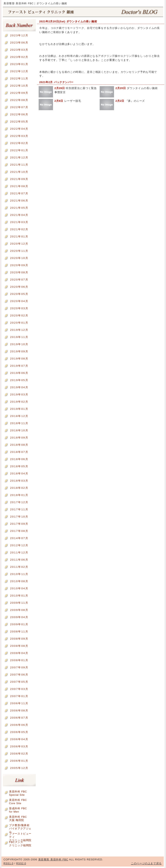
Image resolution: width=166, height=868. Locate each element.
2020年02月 (19, 315)
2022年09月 (19, 93)
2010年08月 (19, 581)
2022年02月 (19, 143)
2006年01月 (19, 761)
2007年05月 (19, 682)
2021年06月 (19, 201)
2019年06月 (19, 373)
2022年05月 (19, 122)
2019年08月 (19, 359)
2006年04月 (19, 739)
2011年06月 (19, 560)
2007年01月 (19, 696)
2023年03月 (19, 50)
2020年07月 (19, 280)
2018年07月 (19, 452)
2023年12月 (19, 35)
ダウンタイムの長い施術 (137, 88)
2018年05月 (19, 466)
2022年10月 (19, 86)
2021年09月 (19, 179)
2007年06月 (19, 675)
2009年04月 (19, 617)
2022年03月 (19, 136)
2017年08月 (19, 531)
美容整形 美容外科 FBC (83, 12)
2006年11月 (19, 703)
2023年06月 (19, 43)
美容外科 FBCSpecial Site (18, 792)
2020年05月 (19, 294)
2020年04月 (19, 301)
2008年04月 (19, 653)
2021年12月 (19, 157)
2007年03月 (19, 689)
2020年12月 (19, 244)
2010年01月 (19, 596)
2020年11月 (19, 251)
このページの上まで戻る (146, 863)
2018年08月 (19, 445)
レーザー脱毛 (68, 101)
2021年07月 (19, 193)
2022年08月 (19, 100)
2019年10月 (19, 344)
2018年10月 (19, 430)
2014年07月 (19, 538)
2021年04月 (19, 215)
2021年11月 (19, 165)
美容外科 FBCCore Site (18, 801)
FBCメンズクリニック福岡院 (20, 843)
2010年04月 (19, 588)
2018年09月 (19, 438)
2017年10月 (19, 517)
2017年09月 (19, 524)
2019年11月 (19, 337)
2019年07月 (19, 366)
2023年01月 (19, 64)
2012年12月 (19, 545)
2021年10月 (19, 172)
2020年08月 (19, 272)
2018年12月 (19, 416)
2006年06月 (19, 725)
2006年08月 (19, 711)
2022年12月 (19, 71)
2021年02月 (19, 229)
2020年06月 (19, 287)
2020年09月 (19, 265)
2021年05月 (19, 208)
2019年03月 (19, 394)
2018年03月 (19, 481)
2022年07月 (19, 107)
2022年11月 (19, 78)
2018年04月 (19, 474)
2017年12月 (19, 502)
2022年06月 (19, 114)
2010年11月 (19, 574)
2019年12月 (19, 330)
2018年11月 (19, 423)
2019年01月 (19, 409)
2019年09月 (19, 351)
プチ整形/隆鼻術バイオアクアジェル (20, 826)
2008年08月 (19, 646)
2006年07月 (19, 718)
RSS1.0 (8, 863)
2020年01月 (19, 323)
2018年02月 (19, 488)
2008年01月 (19, 660)
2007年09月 (19, 667)
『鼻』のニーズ (130, 101)
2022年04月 (19, 129)
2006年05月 (19, 732)
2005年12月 (19, 768)
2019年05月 (19, 380)
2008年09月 (19, 639)
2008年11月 (19, 632)
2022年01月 (19, 150)
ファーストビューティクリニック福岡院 (20, 834)
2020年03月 (19, 308)
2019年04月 (19, 387)
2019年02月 (19, 402)
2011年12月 (19, 553)
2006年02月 (19, 754)
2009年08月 (19, 610)
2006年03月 (19, 746)
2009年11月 (19, 603)
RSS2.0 (21, 863)
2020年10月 (19, 258)
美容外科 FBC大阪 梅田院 (18, 818)
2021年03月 (19, 222)
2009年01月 (19, 624)
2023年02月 (19, 57)
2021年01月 (19, 236)
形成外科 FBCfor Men (18, 809)
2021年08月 (19, 186)
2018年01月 (19, 495)
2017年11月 (19, 509)
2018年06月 (19, 459)
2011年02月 (19, 567)
